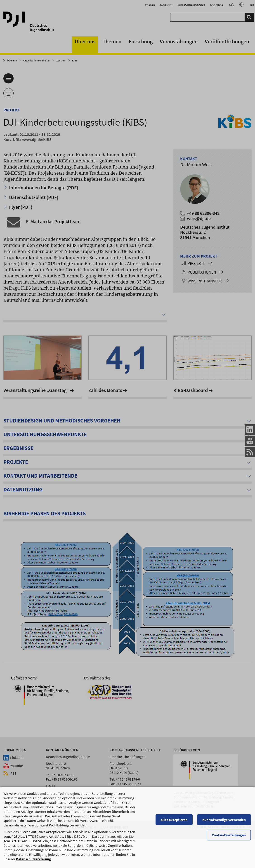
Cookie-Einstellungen (229, 861)
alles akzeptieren (175, 845)
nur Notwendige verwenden (225, 845)
